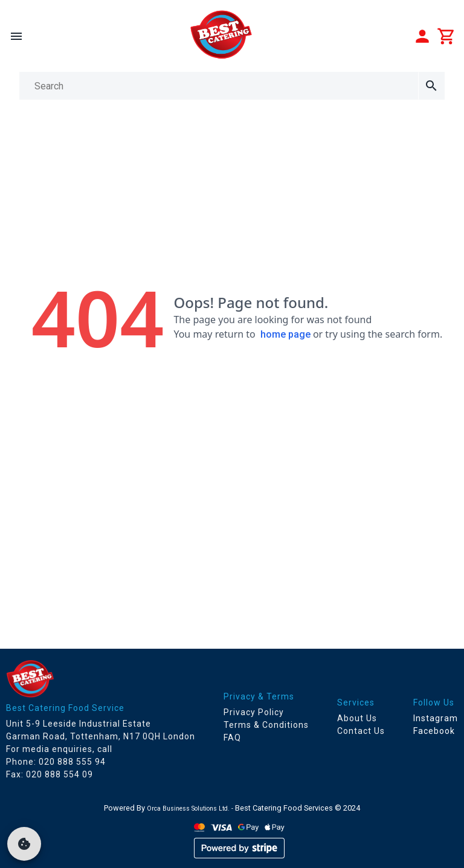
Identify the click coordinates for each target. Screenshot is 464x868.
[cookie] (24, 844)
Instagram (436, 718)
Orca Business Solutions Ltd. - (191, 809)
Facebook (434, 731)
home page (285, 334)
